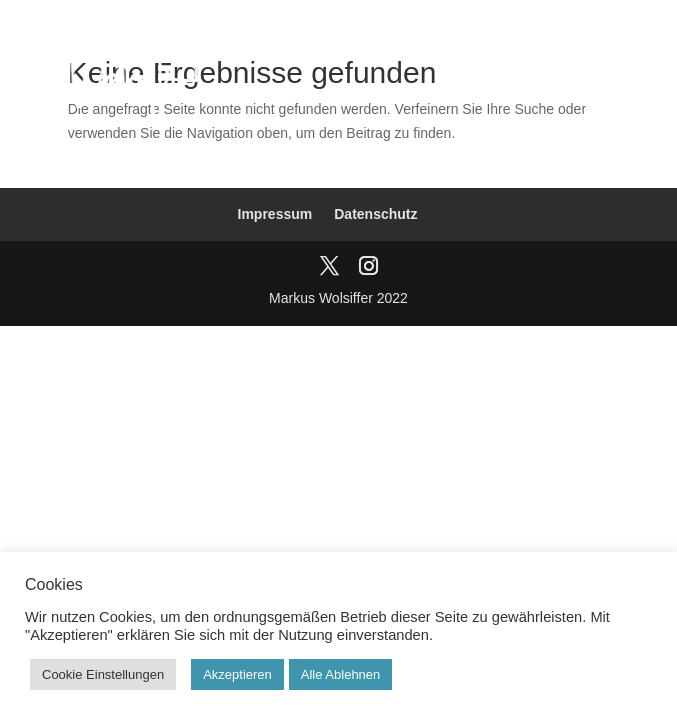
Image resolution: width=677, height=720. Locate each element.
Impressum (275, 214)
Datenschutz (375, 214)
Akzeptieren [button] (237, 674)
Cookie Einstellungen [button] (103, 674)
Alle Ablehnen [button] (341, 674)
